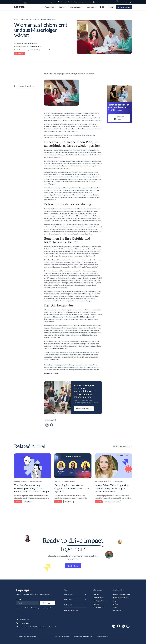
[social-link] (114, 626)
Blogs (114, 601)
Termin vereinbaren (124, 7)
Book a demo (73, 567)
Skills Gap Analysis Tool (120, 597)
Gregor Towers (20, 481)
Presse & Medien (99, 607)
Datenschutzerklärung (103, 637)
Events (115, 607)
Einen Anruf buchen (84, 409)
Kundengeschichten (100, 601)
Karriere (96, 604)
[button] (63, 7)
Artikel (16, 19)
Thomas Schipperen (30, 43)
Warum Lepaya (98, 597)
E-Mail (19, 599)
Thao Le (57, 481)
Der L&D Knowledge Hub (121, 594)
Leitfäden (116, 604)
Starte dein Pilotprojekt (119, 118)
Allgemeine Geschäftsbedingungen (83, 637)
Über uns (96, 594)
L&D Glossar (117, 610)
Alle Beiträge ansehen (121, 446)
